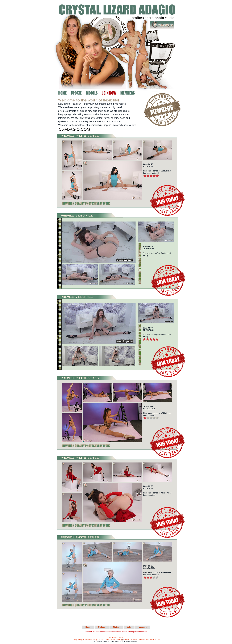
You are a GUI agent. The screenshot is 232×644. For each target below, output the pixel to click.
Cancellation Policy (90, 640)
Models (116, 627)
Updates (102, 627)
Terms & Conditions (130, 640)
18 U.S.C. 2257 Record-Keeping (110, 640)
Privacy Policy (77, 640)
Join (129, 627)
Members (143, 627)
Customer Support (116, 638)
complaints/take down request (149, 640)
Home (88, 627)
